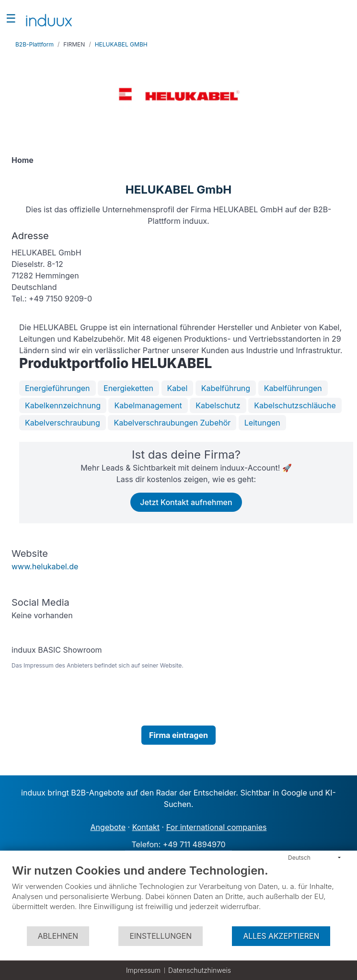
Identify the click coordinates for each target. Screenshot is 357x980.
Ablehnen (58, 936)
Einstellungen (161, 936)
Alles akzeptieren (281, 936)
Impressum (143, 970)
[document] (178, 894)
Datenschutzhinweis (200, 970)
